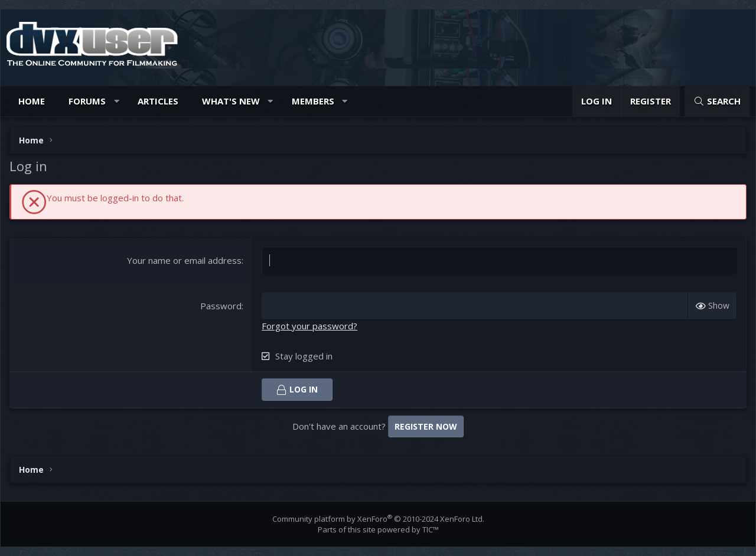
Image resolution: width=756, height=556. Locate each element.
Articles (158, 101)
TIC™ (431, 529)
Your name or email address (184, 260)
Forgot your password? (309, 326)
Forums (87, 101)
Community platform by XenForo (378, 519)
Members (313, 101)
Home (32, 101)
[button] (117, 101)
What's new (231, 101)
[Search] (717, 101)
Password (221, 306)
